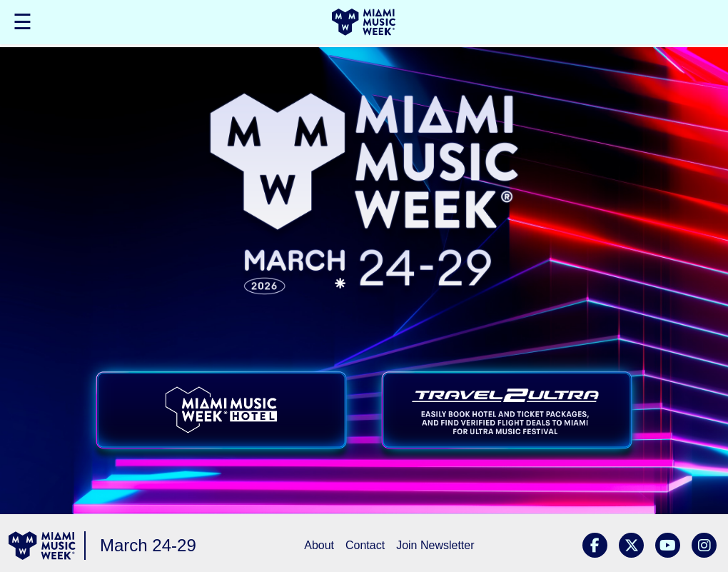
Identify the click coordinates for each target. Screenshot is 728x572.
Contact (365, 545)
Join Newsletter (435, 545)
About (319, 545)
